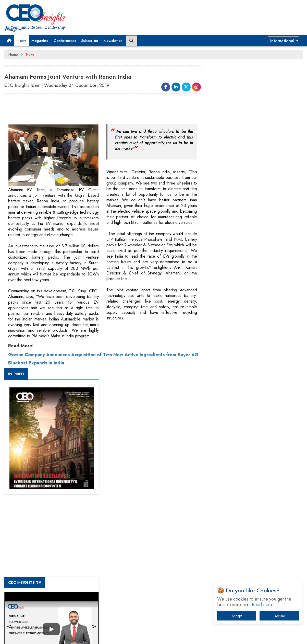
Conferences (65, 41)
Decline (279, 616)
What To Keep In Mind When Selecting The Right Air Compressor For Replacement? (256, 529)
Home (13, 54)
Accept (237, 616)
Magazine (40, 41)
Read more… (265, 605)
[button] (9, 41)
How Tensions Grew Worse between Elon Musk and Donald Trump (255, 561)
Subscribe (90, 41)
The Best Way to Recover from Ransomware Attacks (253, 545)
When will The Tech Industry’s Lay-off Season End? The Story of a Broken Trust (258, 503)
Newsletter (113, 41)
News (21, 41)
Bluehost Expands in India (36, 363)
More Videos (222, 357)
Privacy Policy (66, 636)
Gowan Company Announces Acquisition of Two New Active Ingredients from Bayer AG (103, 355)
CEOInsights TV (229, 277)
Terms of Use (96, 636)
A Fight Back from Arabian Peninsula (246, 489)
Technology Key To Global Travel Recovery (251, 516)
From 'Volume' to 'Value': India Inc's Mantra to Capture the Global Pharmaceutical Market (254, 476)
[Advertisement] (97, 109)
